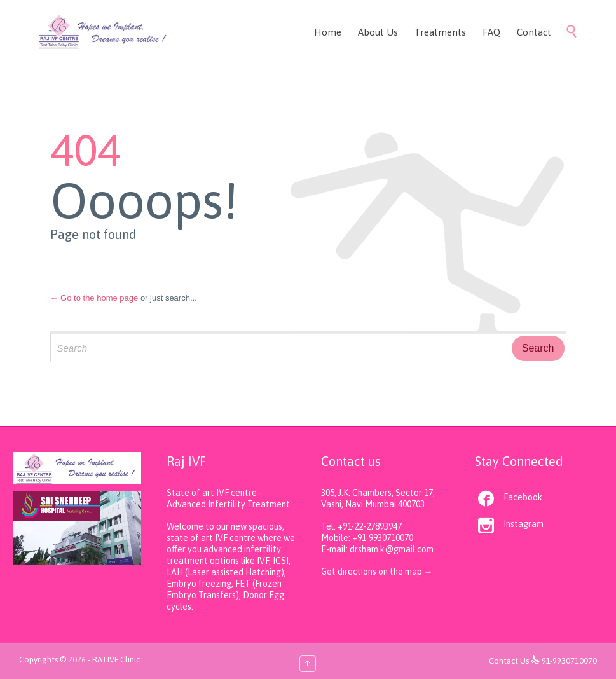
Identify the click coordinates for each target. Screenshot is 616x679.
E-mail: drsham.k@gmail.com (377, 549)
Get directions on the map (373, 572)
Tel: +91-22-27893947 (361, 526)
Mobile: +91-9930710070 (367, 538)
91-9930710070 (569, 661)
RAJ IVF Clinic (116, 660)
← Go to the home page (94, 298)
